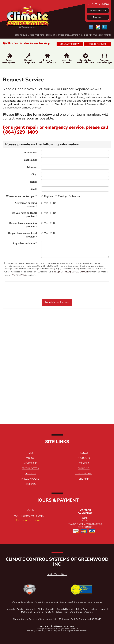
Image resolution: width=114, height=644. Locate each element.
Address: (32, 167)
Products (39, 35)
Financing (83, 35)
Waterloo (88, 612)
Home (16, 35)
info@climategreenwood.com (71, 272)
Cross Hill (50, 609)
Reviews (23, 35)
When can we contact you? (21, 196)
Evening (61, 196)
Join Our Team (105, 35)
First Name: (30, 153)
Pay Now (98, 17)
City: (34, 174)
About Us (93, 35)
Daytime (47, 196)
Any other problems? (25, 243)
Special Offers (71, 35)
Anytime (75, 196)
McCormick (27, 612)
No (53, 203)
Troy (66, 612)
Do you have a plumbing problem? (23, 225)
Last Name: (30, 160)
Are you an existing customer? (26, 205)
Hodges (94, 609)
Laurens (103, 609)
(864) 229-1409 (20, 132)
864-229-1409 (57, 574)
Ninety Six (50, 612)
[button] (70, 44)
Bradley (21, 609)
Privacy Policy (19, 275)
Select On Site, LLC (66, 626)
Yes (45, 203)
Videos (31, 35)
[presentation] (67, 290)
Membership (50, 35)
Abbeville (11, 609)
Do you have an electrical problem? (23, 235)
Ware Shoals (76, 612)
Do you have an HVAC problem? (24, 215)
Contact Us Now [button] (98, 11)
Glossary (30, 484)
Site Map (84, 479)
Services (60, 35)
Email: (33, 189)
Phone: (33, 182)
